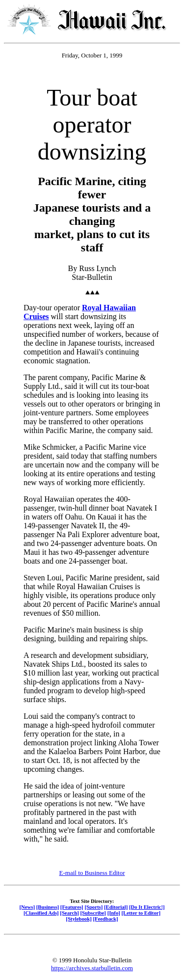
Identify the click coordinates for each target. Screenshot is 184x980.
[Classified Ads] (41, 913)
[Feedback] (105, 919)
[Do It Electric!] (147, 907)
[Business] (48, 907)
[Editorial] (116, 907)
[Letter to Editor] (141, 913)
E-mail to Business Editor (92, 873)
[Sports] (93, 907)
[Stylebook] (79, 919)
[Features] (72, 907)
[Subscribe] (93, 913)
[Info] (114, 913)
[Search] (69, 913)
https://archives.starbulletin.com (92, 968)
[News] (27, 907)
